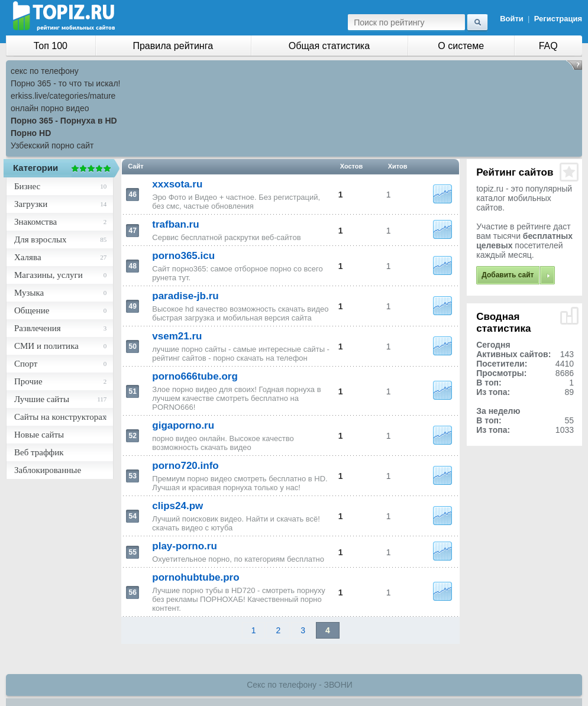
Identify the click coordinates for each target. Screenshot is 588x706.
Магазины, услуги (49, 275)
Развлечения (38, 328)
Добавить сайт (508, 275)
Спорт (26, 364)
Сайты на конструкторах (60, 417)
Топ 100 (51, 46)
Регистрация (558, 19)
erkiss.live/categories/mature (63, 96)
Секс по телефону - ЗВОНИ (300, 685)
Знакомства (35, 222)
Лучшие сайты (42, 399)
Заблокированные (48, 470)
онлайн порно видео (50, 108)
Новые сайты (39, 435)
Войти (512, 19)
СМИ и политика (46, 346)
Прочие (28, 381)
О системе (461, 46)
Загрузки (31, 204)
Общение (32, 310)
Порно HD (31, 133)
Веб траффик (39, 452)
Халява (28, 257)
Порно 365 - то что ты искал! (65, 83)
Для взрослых (40, 239)
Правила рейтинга (173, 46)
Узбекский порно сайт (52, 145)
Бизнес (27, 186)
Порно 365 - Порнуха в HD (64, 121)
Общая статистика (329, 46)
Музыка (29, 293)
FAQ (548, 46)
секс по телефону (45, 71)
